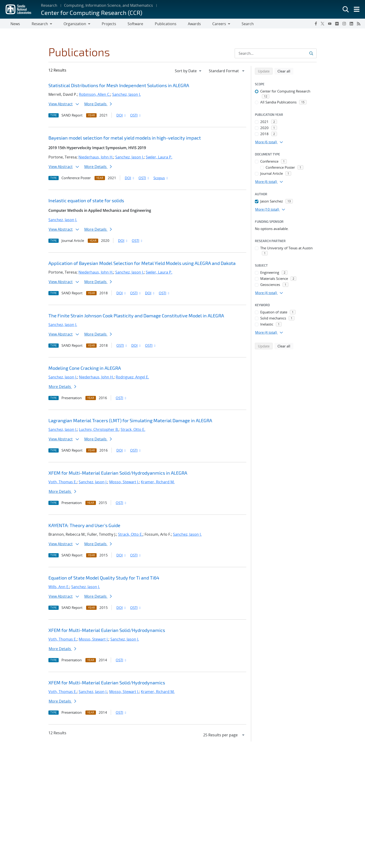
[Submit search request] (311, 54)
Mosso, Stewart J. (124, 483)
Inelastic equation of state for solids (86, 201)
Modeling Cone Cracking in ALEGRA (85, 369)
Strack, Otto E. (133, 430)
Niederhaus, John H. (96, 158)
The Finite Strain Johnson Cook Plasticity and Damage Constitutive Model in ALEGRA (136, 316)
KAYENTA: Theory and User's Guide (84, 526)
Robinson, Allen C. (95, 95)
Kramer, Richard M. (158, 483)
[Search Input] (276, 54)
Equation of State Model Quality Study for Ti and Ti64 (104, 579)
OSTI (136, 116)
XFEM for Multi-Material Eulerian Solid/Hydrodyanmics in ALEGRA (118, 474)
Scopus (161, 179)
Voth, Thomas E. (63, 483)
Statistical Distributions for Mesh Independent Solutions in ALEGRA (119, 86)
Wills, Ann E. (59, 588)
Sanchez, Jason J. (127, 95)
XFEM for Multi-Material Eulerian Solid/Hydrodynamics (107, 631)
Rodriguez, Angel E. (132, 378)
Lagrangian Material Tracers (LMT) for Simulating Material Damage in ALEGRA (130, 421)
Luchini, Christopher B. (99, 430)
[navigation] (189, 72)
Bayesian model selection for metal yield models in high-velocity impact (125, 139)
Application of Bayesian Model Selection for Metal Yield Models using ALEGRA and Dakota (142, 264)
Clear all (285, 72)
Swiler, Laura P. (159, 158)
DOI (121, 116)
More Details (98, 105)
